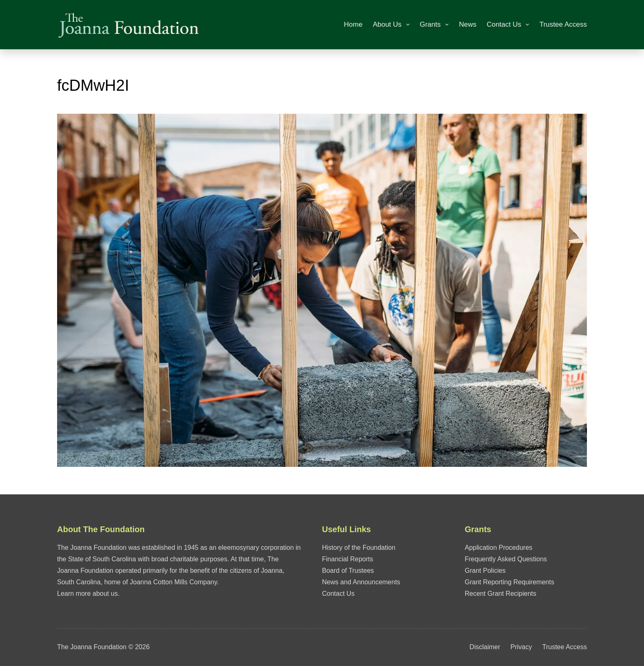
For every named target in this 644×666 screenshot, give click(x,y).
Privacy (521, 647)
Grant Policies (485, 571)
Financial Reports (348, 559)
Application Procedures (499, 548)
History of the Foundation (359, 548)
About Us (393, 25)
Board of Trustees (348, 571)
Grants (436, 25)
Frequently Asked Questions (506, 559)
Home (353, 24)
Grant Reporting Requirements (510, 582)
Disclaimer (485, 647)
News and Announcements (361, 582)
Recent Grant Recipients (501, 594)
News (468, 24)
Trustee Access (563, 24)
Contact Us (509, 25)
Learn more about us (87, 594)
